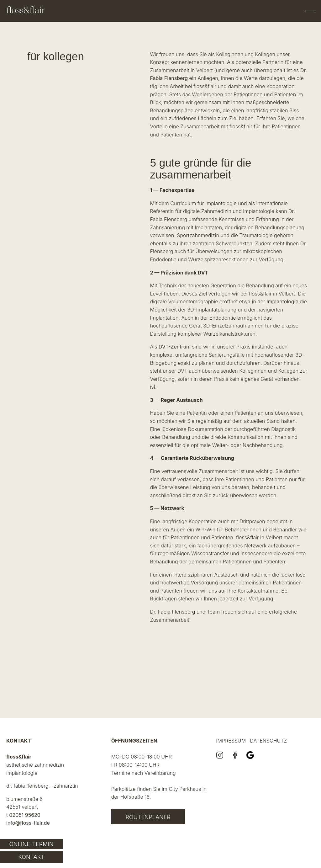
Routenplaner (148, 817)
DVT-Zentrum (175, 347)
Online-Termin (31, 844)
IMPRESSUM (231, 741)
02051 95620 (25, 815)
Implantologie (282, 301)
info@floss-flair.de (28, 823)
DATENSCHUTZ (269, 741)
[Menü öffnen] (310, 11)
